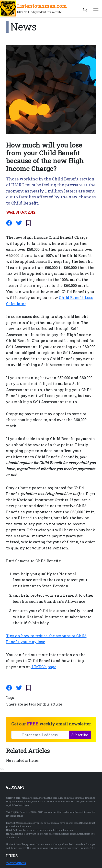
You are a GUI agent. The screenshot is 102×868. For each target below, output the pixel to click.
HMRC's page (44, 667)
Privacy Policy (17, 818)
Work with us (16, 812)
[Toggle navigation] (96, 10)
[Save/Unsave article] (28, 223)
